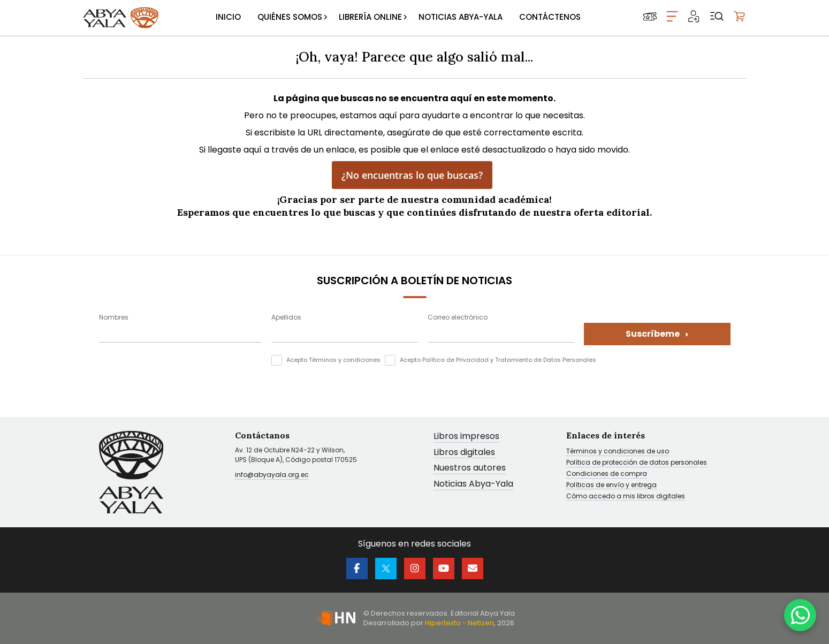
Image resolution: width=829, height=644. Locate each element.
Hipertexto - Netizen (459, 623)
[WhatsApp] (800, 615)
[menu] (398, 18)
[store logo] (121, 18)
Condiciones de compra (607, 474)
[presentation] (180, 376)
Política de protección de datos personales (637, 463)
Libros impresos (466, 437)
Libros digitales (464, 453)
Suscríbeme (657, 334)
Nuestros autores (470, 468)
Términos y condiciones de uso (618, 451)
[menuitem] (228, 18)
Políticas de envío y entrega (611, 485)
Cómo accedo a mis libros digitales (626, 496)
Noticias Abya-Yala (473, 484)
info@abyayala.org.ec (272, 475)
